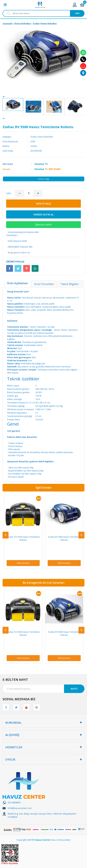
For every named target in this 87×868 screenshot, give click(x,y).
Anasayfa (7, 24)
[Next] (4, 118)
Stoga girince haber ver (18, 253)
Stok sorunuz (23, 563)
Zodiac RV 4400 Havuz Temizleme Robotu (64, 538)
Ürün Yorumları (44, 284)
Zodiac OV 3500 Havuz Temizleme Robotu (23, 538)
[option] (13, 104)
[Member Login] (75, 5)
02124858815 (14, 802)
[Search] (43, 13)
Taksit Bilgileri (69, 284)
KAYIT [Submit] (74, 689)
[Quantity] (29, 193)
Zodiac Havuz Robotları (45, 24)
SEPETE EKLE (44, 204)
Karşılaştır (12, 235)
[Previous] (4, 97)
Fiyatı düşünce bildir (17, 241)
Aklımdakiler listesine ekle (19, 247)
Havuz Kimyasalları (61, 840)
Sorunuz (39, 164)
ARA (77, 13)
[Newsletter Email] (43, 689)
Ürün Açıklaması (17, 283)
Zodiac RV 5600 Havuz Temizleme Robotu (64, 633)
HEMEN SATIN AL (44, 214)
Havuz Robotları (22, 24)
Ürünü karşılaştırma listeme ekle (22, 232)
